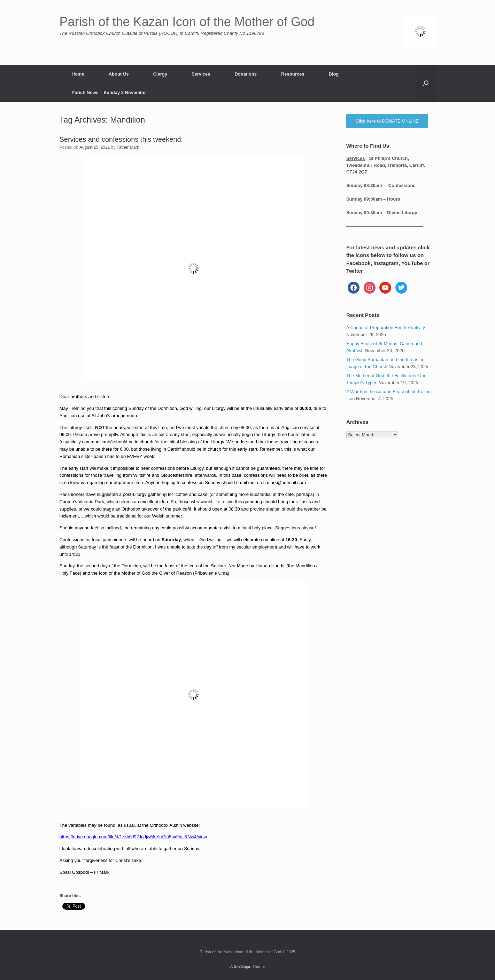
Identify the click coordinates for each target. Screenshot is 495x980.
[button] (426, 83)
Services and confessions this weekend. (121, 139)
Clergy (160, 74)
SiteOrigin (243, 966)
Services (201, 74)
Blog (334, 74)
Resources (293, 74)
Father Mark (128, 147)
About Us (119, 74)
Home (78, 74)
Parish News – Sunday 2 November (110, 92)
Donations (246, 74)
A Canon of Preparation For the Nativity (386, 328)
